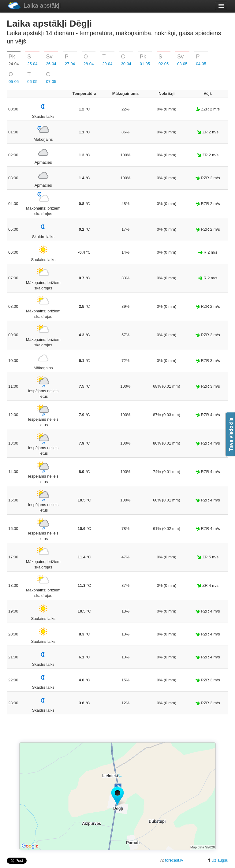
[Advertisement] (117, 729)
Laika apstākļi (34, 5)
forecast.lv (174, 860)
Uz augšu (218, 860)
